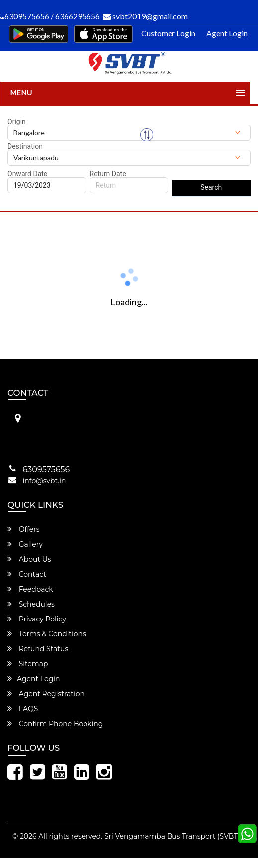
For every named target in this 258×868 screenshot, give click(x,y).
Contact (27, 574)
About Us (29, 559)
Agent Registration (46, 694)
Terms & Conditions (47, 634)
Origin (17, 122)
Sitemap (28, 664)
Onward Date (27, 174)
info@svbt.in (44, 481)
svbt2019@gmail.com (145, 16)
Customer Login (168, 33)
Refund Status (38, 649)
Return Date (108, 174)
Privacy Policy (37, 619)
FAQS (23, 709)
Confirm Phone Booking (55, 724)
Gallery (25, 544)
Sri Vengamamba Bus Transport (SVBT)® (175, 836)
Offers (24, 529)
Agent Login (227, 33)
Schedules (31, 604)
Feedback (30, 589)
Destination (25, 146)
